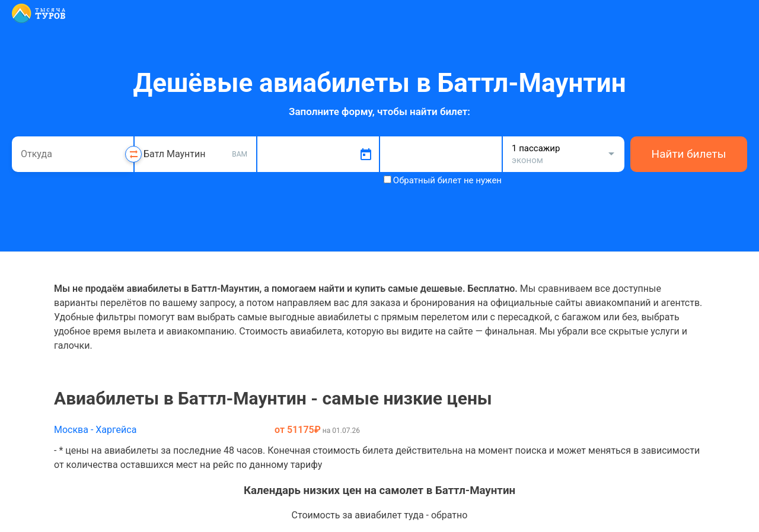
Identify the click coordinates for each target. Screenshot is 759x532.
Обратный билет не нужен (447, 180)
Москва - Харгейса (95, 430)
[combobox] (73, 154)
